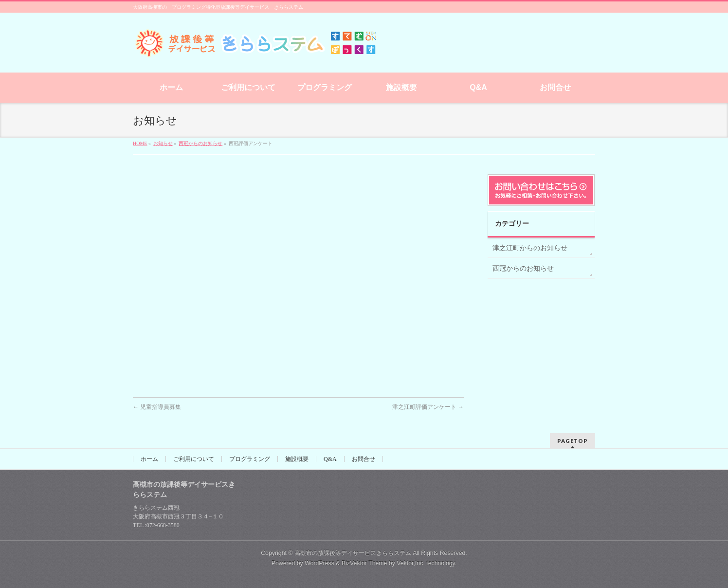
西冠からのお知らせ (523, 268)
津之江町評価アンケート (428, 407)
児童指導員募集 (157, 407)
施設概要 (297, 459)
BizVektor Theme (364, 563)
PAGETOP (573, 441)
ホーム (149, 459)
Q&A (330, 459)
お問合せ (364, 459)
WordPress (319, 563)
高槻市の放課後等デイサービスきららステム (353, 553)
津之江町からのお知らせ (530, 248)
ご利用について (194, 459)
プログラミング (250, 459)
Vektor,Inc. (411, 563)
